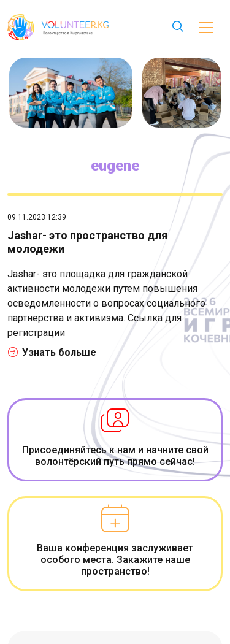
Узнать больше (52, 352)
